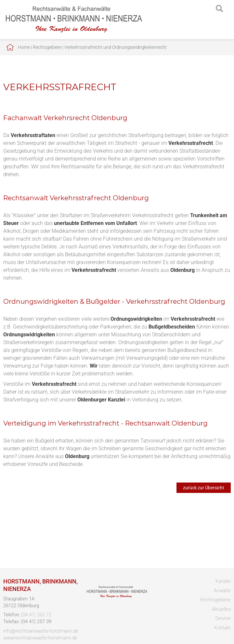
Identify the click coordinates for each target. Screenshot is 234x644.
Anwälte (222, 591)
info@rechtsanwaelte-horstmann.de (41, 631)
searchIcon (219, 9)
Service (223, 618)
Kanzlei (223, 581)
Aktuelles (221, 609)
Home (24, 47)
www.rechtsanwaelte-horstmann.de (40, 638)
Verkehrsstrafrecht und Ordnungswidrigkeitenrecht (116, 47)
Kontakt (222, 628)
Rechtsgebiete (47, 47)
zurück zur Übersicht (204, 488)
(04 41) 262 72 (36, 615)
